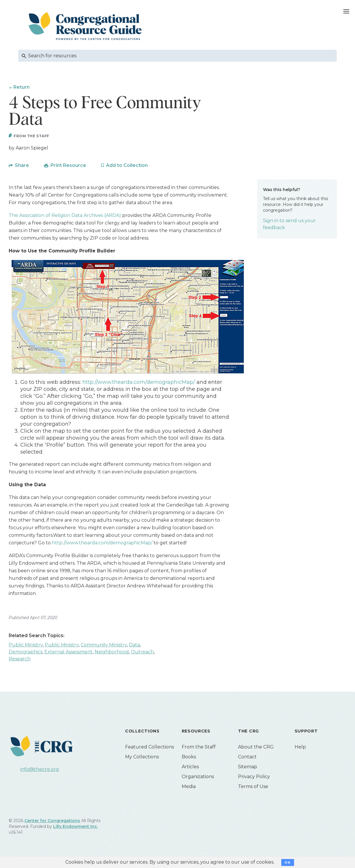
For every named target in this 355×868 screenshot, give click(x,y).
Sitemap (248, 768)
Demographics (26, 653)
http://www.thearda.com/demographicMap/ (139, 383)
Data (134, 646)
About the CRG (256, 748)
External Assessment (69, 653)
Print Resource (68, 166)
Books (189, 758)
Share (22, 166)
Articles (190, 768)
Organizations (198, 777)
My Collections (142, 758)
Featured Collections (149, 748)
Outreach (142, 653)
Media (189, 787)
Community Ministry (104, 646)
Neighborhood (112, 653)
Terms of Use (253, 787)
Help (300, 748)
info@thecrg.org (40, 770)
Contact (247, 758)
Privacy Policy (254, 777)
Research (20, 660)
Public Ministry (26, 646)
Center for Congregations (52, 821)
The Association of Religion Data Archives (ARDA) (65, 216)
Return (21, 87)
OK (288, 862)
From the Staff (199, 748)
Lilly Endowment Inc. (75, 827)
